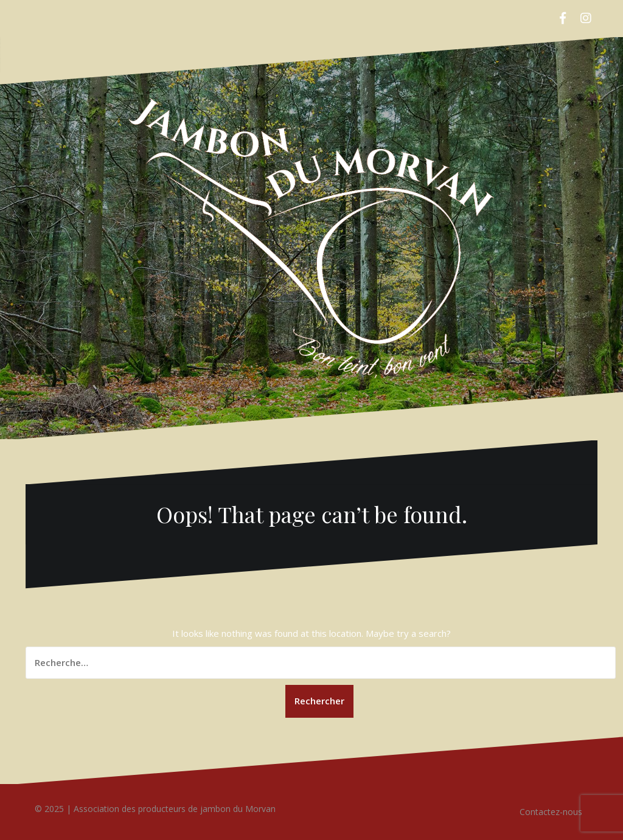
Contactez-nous (551, 812)
